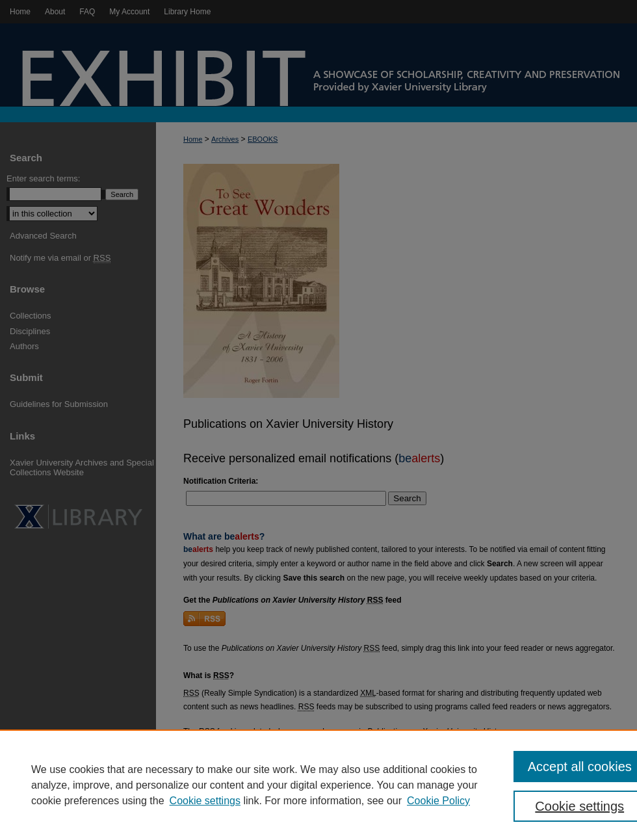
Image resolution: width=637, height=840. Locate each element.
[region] (318, 785)
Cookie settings (205, 801)
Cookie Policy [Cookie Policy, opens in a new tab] (438, 801)
